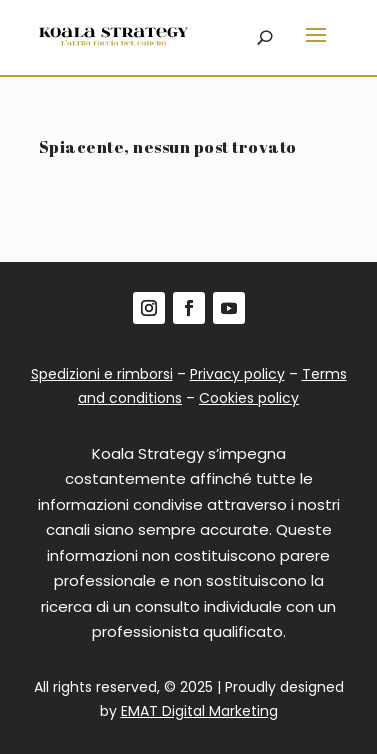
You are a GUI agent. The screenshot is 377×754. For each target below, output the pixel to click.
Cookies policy (249, 398)
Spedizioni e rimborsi (102, 374)
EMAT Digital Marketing (199, 711)
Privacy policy (237, 374)
